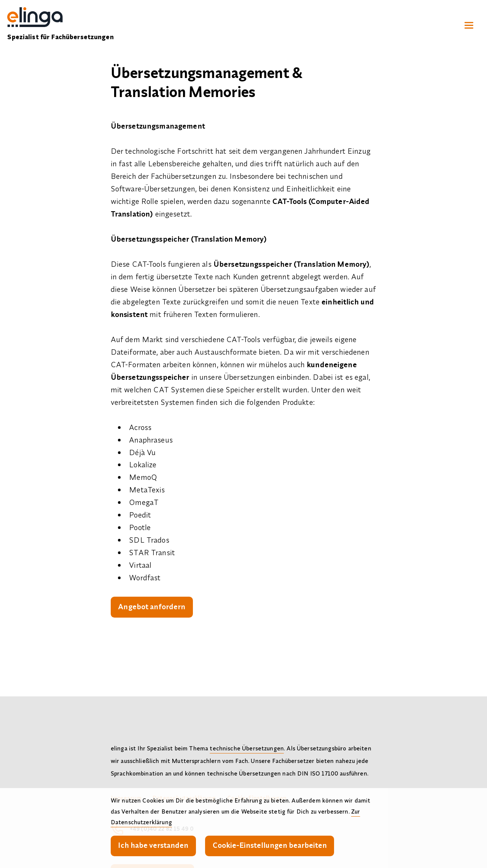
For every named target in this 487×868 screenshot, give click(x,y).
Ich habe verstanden (153, 845)
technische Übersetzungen (247, 748)
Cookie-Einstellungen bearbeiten (270, 845)
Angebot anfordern (152, 606)
